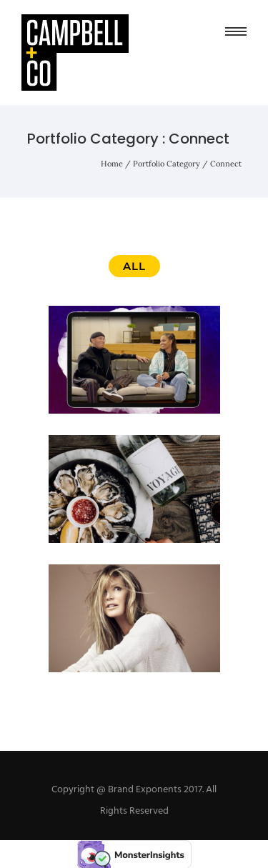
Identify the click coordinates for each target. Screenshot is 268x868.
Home (112, 164)
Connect (226, 164)
